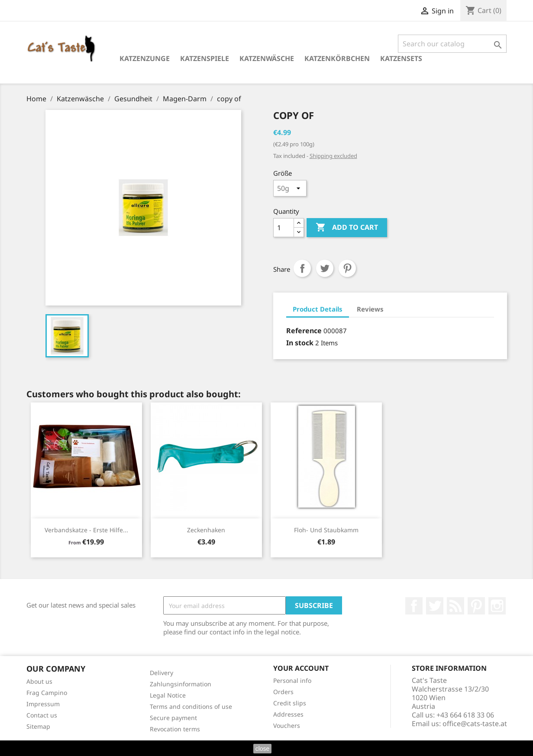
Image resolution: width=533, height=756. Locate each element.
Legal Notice (168, 695)
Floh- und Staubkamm (326, 530)
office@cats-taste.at (475, 724)
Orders (283, 692)
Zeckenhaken (206, 530)
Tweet (325, 268)
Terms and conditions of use (191, 706)
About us (39, 681)
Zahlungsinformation (181, 684)
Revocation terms (175, 729)
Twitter (435, 606)
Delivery (162, 673)
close (263, 749)
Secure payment (173, 718)
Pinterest (347, 268)
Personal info (292, 680)
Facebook (414, 606)
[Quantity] (284, 228)
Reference (304, 331)
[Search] (452, 44)
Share (302, 268)
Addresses (288, 714)
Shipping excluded (333, 156)
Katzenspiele (205, 58)
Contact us (42, 715)
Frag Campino (47, 693)
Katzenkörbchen (337, 58)
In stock (300, 343)
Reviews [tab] (370, 309)
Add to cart (347, 228)
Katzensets (401, 58)
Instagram (497, 606)
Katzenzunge (145, 58)
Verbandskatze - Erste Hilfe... (86, 530)
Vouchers (287, 725)
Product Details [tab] (318, 309)
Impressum (43, 704)
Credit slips (290, 703)
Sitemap (38, 726)
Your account (301, 668)
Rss (455, 606)
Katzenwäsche (267, 58)
